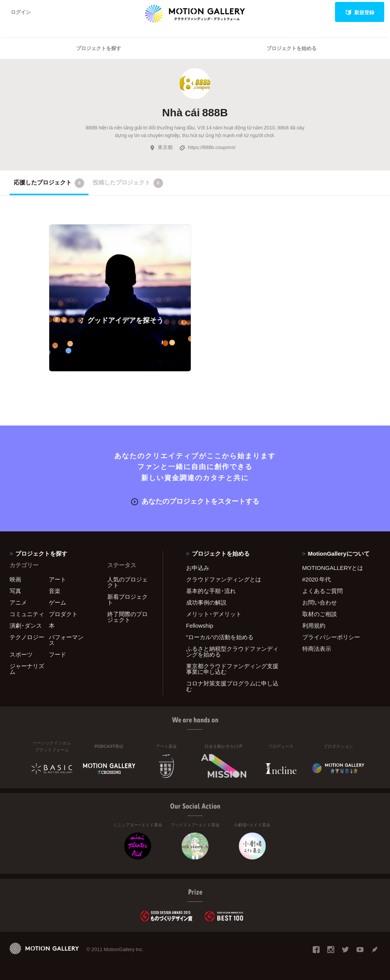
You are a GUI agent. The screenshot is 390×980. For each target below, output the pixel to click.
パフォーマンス (66, 640)
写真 (15, 591)
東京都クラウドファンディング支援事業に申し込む (232, 669)
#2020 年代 (317, 580)
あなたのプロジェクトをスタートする (195, 501)
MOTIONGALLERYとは (333, 568)
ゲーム (57, 603)
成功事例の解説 (206, 603)
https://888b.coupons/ (207, 147)
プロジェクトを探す (99, 48)
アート (57, 580)
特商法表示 (317, 649)
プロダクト (63, 614)
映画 (15, 580)
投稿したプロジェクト (128, 183)
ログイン (21, 12)
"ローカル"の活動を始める (220, 637)
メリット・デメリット (214, 614)
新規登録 (360, 12)
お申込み (198, 568)
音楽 (55, 591)
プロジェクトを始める (292, 48)
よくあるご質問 (322, 591)
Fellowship (200, 626)
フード (57, 655)
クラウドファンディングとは (224, 580)
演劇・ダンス (26, 626)
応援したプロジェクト (49, 183)
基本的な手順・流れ (211, 591)
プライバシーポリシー (331, 637)
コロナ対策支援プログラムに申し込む (232, 686)
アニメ (18, 603)
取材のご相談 (320, 614)
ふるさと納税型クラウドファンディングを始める (232, 652)
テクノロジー (27, 637)
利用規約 (314, 626)
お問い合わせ (320, 603)
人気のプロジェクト (127, 582)
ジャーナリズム (27, 669)
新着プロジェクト (127, 600)
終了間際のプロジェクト (127, 617)
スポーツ (21, 655)
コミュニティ (27, 614)
